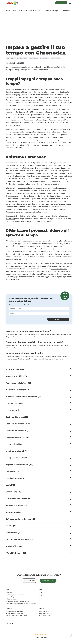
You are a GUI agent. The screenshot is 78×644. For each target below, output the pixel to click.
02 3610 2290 (19, 613)
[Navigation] (70, 3)
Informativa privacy (12, 597)
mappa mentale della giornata (35, 212)
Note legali (9, 593)
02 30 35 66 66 (23, 615)
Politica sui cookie (11, 599)
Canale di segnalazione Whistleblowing (18, 601)
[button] (8, 11)
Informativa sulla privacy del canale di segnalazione (21, 603)
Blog (40, 595)
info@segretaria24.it (17, 611)
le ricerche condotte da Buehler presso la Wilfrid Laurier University (37, 109)
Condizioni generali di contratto (15, 595)
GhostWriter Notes (44, 221)
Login (41, 593)
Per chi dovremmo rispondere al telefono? (21, 305)
